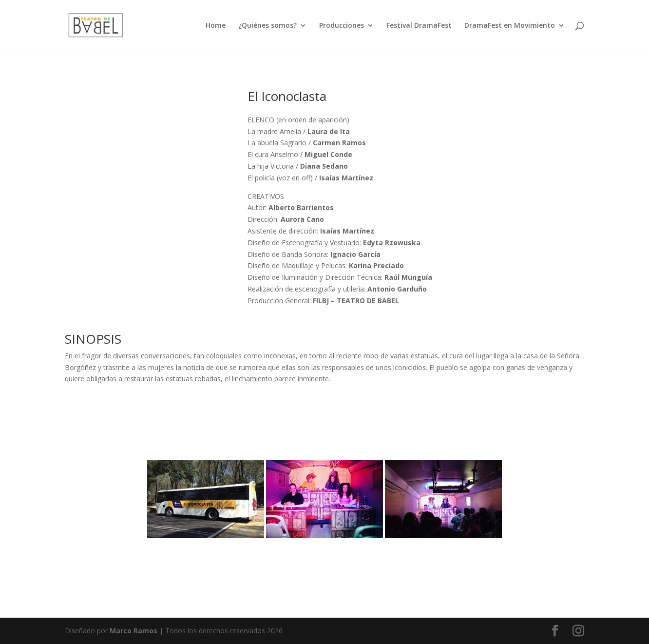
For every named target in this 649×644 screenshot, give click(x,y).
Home (216, 26)
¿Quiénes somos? (267, 26)
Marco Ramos (134, 631)
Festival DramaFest (419, 26)
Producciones (342, 26)
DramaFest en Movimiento (510, 26)
